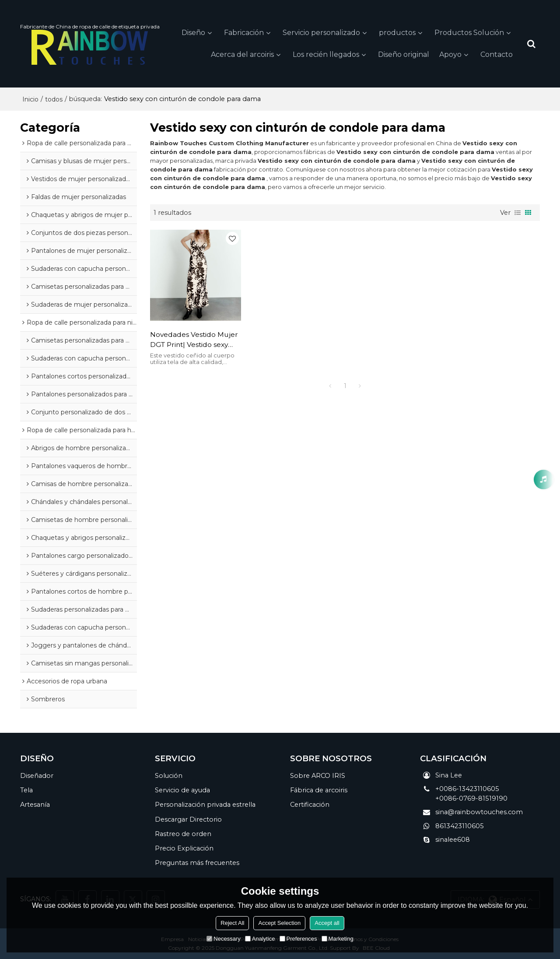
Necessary (223, 939)
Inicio (30, 99)
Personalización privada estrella (205, 805)
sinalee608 (453, 840)
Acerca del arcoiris (242, 54)
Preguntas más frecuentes (197, 863)
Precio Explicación (184, 848)
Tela (26, 790)
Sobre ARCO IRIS (318, 776)
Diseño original (404, 54)
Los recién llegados (326, 54)
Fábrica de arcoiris (319, 790)
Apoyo (450, 54)
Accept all (327, 923)
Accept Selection (279, 923)
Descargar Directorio (188, 819)
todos (54, 99)
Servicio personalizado (321, 33)
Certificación (310, 805)
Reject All (232, 923)
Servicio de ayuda (182, 790)
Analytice (260, 939)
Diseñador (37, 776)
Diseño (193, 33)
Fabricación (244, 33)
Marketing (338, 939)
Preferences (298, 939)
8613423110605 (460, 826)
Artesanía (35, 805)
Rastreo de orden (183, 834)
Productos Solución (469, 33)
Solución (169, 776)
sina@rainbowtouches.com (479, 812)
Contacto (497, 54)
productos (397, 33)
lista (518, 213)
